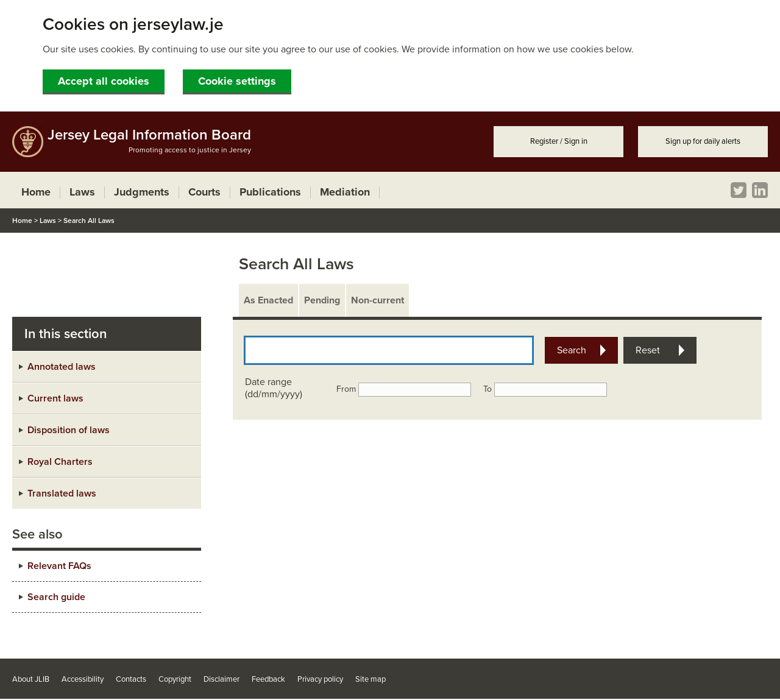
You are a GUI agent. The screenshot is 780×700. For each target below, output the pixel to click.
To (487, 389)
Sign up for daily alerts (703, 141)
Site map (370, 679)
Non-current (378, 300)
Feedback (268, 679)
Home (22, 221)
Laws (48, 221)
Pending (322, 300)
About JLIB (31, 679)
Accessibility (83, 679)
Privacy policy (320, 679)
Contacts (131, 679)
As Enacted (268, 300)
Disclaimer (222, 679)
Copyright (175, 679)
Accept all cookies (104, 81)
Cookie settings (237, 81)
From (346, 389)
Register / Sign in (559, 141)
